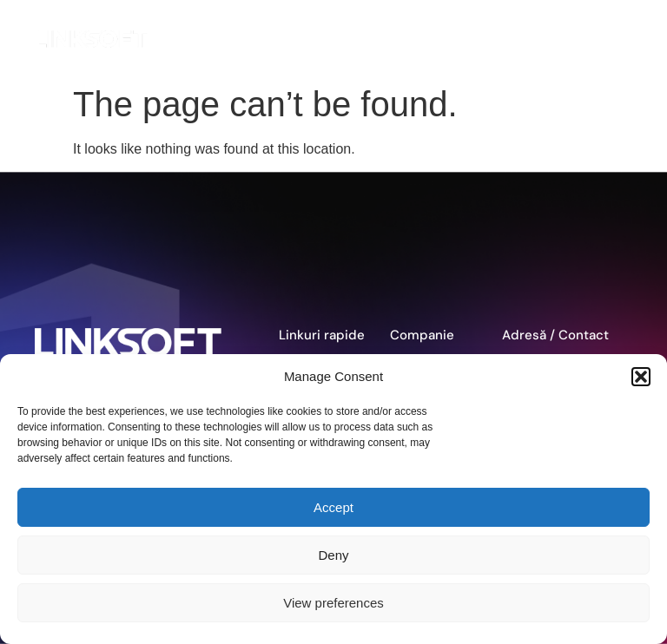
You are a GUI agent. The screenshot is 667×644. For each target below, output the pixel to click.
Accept (333, 507)
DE (565, 39)
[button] (641, 377)
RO (587, 39)
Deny (333, 555)
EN (543, 39)
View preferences (333, 603)
